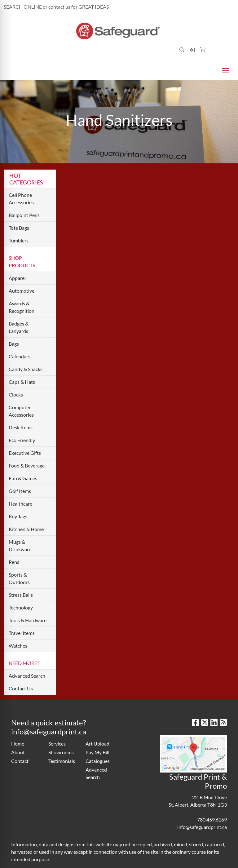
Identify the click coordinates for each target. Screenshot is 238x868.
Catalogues (98, 761)
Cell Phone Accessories (21, 199)
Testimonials (62, 761)
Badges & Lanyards (19, 327)
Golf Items (20, 491)
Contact (20, 761)
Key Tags (18, 516)
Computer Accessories (21, 411)
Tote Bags (19, 228)
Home (18, 744)
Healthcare (20, 504)
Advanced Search (27, 676)
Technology (21, 607)
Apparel (17, 278)
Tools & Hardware (28, 620)
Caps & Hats (22, 382)
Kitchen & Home (26, 529)
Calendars (20, 356)
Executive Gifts (25, 453)
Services (57, 744)
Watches (18, 646)
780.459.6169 (163, 7)
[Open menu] (226, 71)
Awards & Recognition (22, 307)
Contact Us (21, 688)
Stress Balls (21, 595)
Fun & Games (23, 478)
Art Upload (97, 744)
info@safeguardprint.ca (206, 7)
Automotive (22, 291)
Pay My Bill (97, 752)
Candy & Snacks (26, 369)
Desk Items (21, 427)
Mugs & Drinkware (20, 545)
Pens (14, 562)
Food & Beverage (27, 465)
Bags (14, 344)
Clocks (16, 394)
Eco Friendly (22, 440)
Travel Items (22, 633)
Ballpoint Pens (24, 215)
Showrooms (61, 752)
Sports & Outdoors (19, 578)
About (18, 752)
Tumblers (19, 240)
